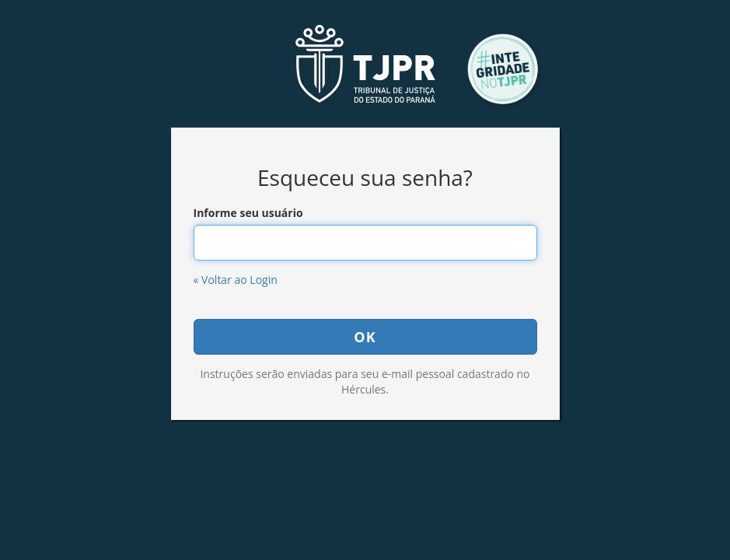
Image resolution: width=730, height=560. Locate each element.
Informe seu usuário (248, 213)
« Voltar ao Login (236, 280)
